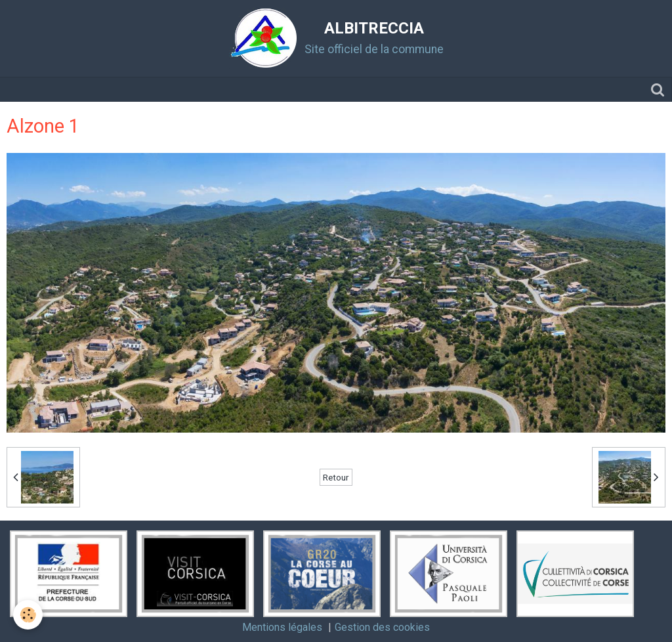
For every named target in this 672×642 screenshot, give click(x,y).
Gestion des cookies (382, 627)
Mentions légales (282, 627)
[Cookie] (28, 615)
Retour (336, 477)
